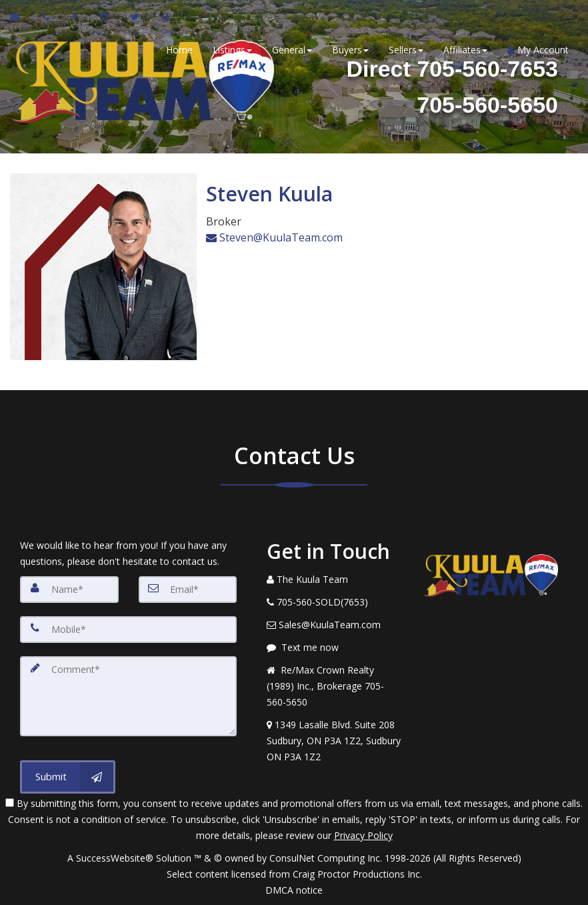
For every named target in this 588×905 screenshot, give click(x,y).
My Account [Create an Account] (537, 50)
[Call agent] (47, 17)
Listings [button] (232, 50)
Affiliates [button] (465, 50)
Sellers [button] (405, 50)
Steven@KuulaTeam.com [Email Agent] (274, 237)
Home (179, 50)
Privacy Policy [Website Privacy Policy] (363, 835)
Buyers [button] (350, 50)
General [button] (291, 50)
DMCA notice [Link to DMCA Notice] (294, 890)
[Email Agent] (21, 17)
